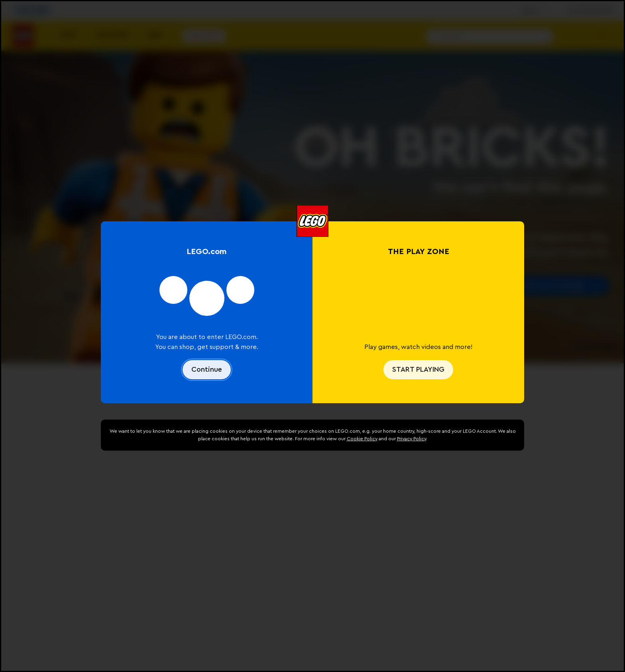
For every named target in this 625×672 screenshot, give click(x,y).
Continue (207, 369)
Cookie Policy (362, 439)
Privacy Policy (412, 439)
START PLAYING (418, 369)
